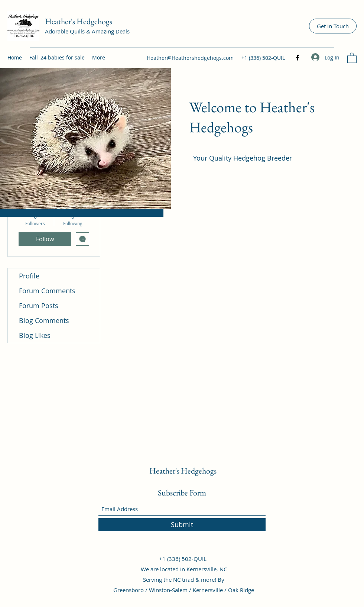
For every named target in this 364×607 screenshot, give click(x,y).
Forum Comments (47, 291)
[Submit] (182, 525)
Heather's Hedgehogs (79, 21)
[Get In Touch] (333, 26)
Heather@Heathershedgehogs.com (190, 58)
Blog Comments (44, 320)
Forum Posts (39, 306)
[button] (352, 58)
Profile (29, 276)
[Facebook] (298, 58)
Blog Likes (35, 335)
